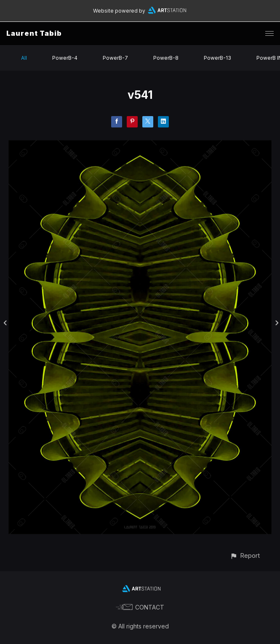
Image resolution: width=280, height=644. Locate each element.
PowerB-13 (217, 58)
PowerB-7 (115, 58)
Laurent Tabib (34, 33)
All (24, 58)
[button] (245, 555)
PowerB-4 (65, 58)
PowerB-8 (166, 58)
